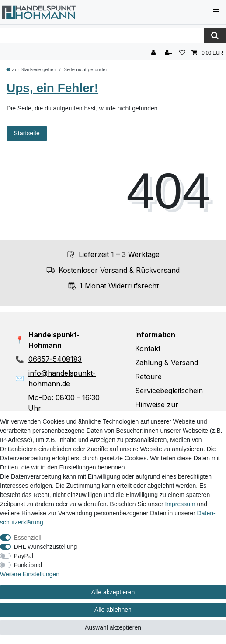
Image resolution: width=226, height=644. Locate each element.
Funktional (28, 565)
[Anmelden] (154, 53)
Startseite (27, 133)
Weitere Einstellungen (30, 574)
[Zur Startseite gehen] (31, 69)
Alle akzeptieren (113, 592)
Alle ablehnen (113, 610)
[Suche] (215, 36)
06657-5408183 (55, 359)
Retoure (148, 377)
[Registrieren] (169, 53)
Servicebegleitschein (169, 391)
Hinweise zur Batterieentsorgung (167, 410)
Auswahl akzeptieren (113, 627)
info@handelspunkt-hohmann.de (62, 378)
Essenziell (28, 538)
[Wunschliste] (182, 53)
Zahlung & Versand (167, 363)
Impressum (180, 504)
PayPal (24, 556)
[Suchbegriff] (102, 36)
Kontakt (148, 349)
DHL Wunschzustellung (46, 547)
